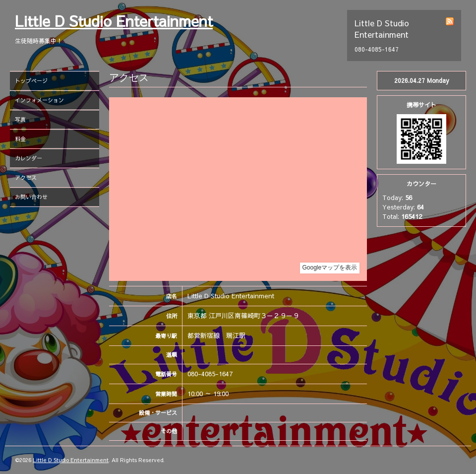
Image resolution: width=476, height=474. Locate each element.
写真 (20, 119)
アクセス (26, 177)
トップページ (31, 81)
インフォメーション (39, 100)
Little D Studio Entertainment (114, 21)
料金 (20, 139)
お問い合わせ (31, 197)
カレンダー (29, 158)
